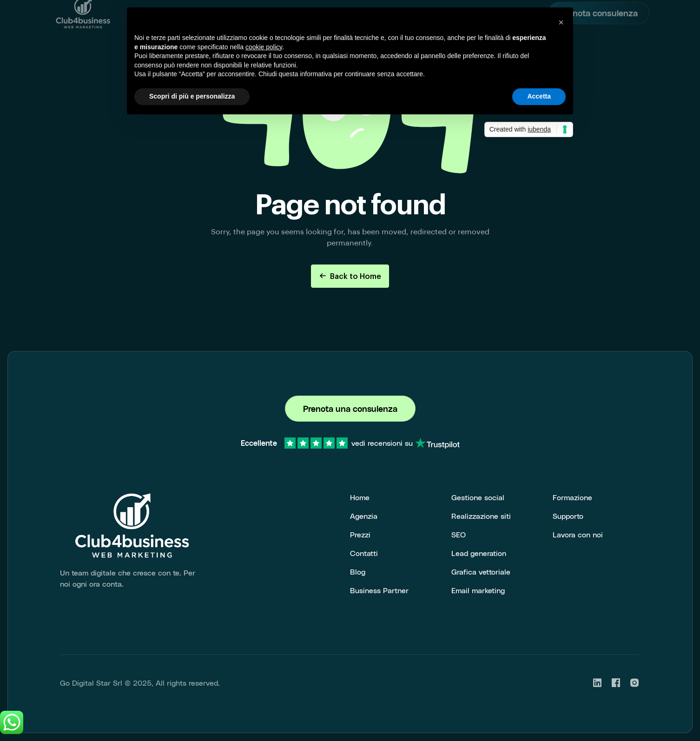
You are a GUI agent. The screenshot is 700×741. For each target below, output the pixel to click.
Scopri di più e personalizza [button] (192, 96)
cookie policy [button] (264, 47)
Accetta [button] (539, 96)
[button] (561, 22)
